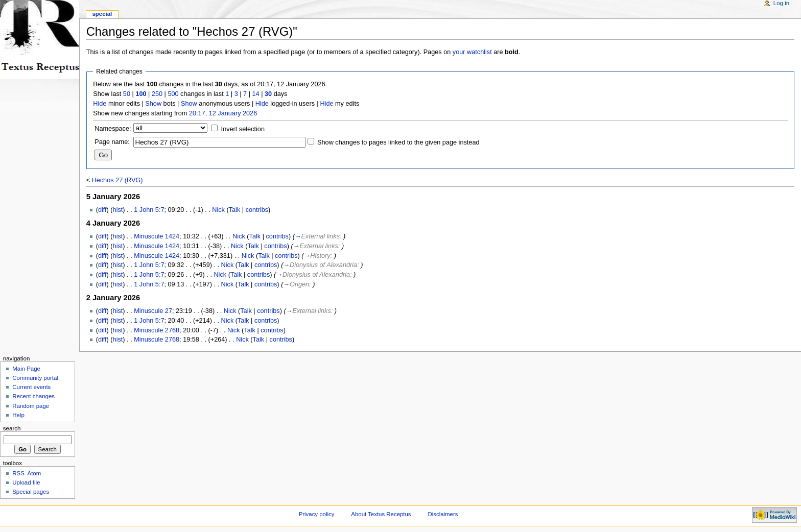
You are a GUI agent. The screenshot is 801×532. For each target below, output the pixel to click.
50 (127, 94)
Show (153, 104)
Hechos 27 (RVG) (117, 180)
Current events (31, 387)
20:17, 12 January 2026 (223, 113)
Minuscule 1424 (157, 236)
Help (18, 415)
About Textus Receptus (381, 514)
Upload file (26, 482)
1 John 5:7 (149, 210)
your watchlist (472, 52)
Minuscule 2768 (157, 330)
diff (102, 210)
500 (173, 94)
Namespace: (113, 129)
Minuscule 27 (153, 311)
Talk (235, 210)
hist (118, 210)
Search (12, 428)
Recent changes (33, 396)
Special (102, 14)
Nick (218, 210)
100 (141, 94)
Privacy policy (317, 514)
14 (256, 94)
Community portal (35, 378)
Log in (781, 3)
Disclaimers (443, 514)
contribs (257, 210)
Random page (31, 406)
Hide (100, 104)
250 (157, 94)
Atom (34, 473)
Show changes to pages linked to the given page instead (398, 142)
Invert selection (243, 129)
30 (268, 94)
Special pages (31, 492)
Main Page (26, 369)
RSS (18, 473)
